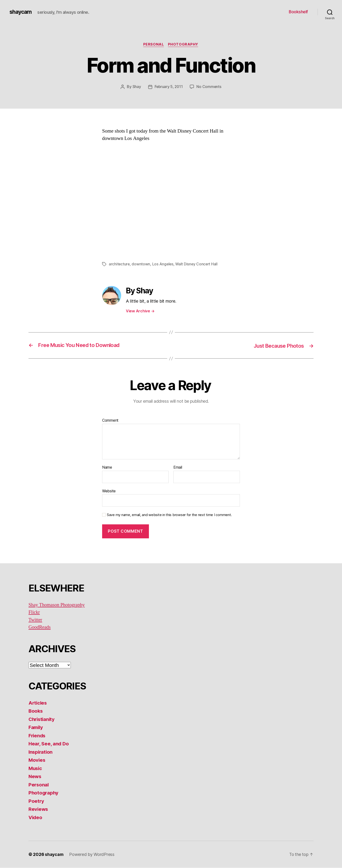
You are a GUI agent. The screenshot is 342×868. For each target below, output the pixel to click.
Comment (110, 421)
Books (36, 711)
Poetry (36, 801)
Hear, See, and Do (49, 744)
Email (178, 468)
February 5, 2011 (169, 87)
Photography (184, 45)
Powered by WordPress (92, 855)
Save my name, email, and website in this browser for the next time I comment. (169, 515)
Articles (38, 703)
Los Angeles (164, 264)
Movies (37, 760)
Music (36, 768)
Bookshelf (298, 12)
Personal (153, 45)
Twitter (36, 620)
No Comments (209, 87)
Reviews (39, 809)
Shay (136, 87)
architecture (119, 264)
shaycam (21, 12)
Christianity (42, 719)
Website (109, 491)
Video (36, 817)
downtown (141, 264)
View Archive (140, 311)
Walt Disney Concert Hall (198, 264)
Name (107, 468)
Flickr (34, 612)
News (35, 777)
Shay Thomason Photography (58, 605)
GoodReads (40, 627)
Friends (38, 736)
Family (36, 727)
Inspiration (41, 752)
